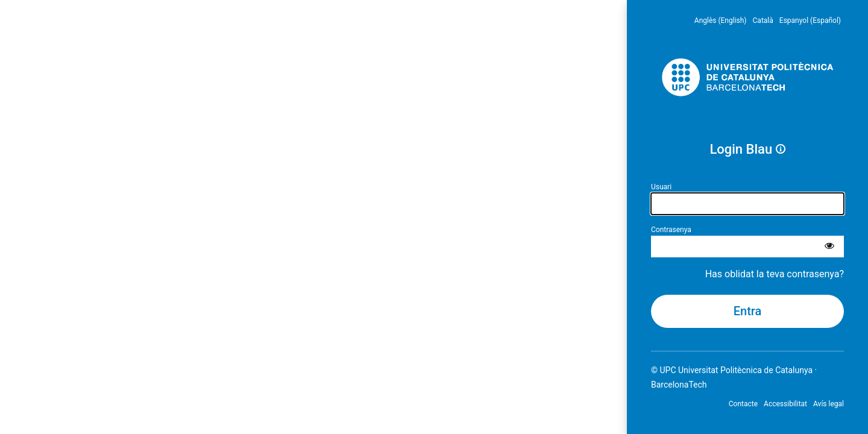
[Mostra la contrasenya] (829, 247)
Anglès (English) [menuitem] (721, 20)
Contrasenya (671, 230)
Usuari (661, 187)
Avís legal (829, 404)
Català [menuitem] (763, 20)
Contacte (743, 404)
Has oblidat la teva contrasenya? (775, 274)
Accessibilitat (785, 404)
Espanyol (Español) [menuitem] (810, 20)
